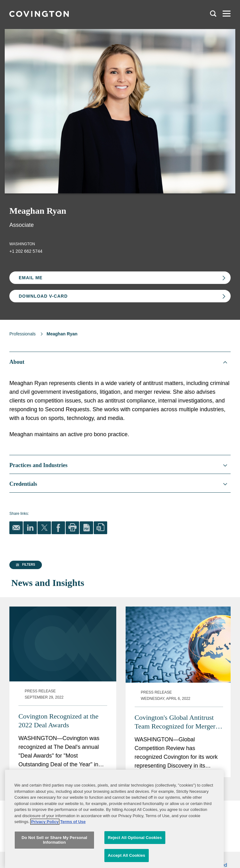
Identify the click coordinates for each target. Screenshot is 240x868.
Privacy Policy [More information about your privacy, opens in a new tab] (45, 849)
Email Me (31, 278)
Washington (22, 244)
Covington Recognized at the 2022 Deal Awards (146, 733)
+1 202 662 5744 (26, 251)
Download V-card (43, 296)
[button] (25, 620)
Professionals (22, 334)
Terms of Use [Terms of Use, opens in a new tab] (73, 849)
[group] (40, 620)
